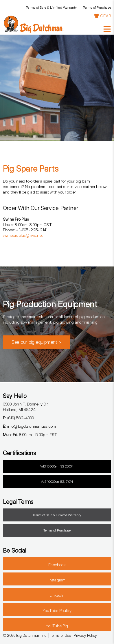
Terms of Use (60, 635)
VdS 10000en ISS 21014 (57, 482)
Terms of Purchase (97, 7)
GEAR (103, 16)
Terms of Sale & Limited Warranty (51, 7)
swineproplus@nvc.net (23, 235)
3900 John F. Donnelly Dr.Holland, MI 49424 (26, 407)
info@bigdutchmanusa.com (29, 426)
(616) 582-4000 (18, 418)
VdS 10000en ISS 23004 (57, 466)
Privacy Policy (85, 635)
